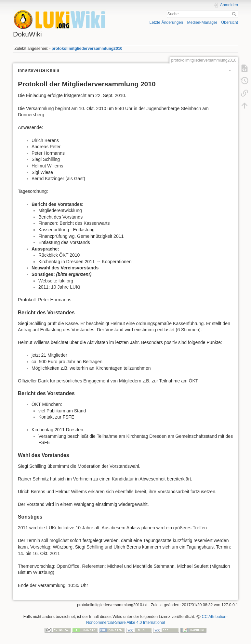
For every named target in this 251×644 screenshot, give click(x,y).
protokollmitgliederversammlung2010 (87, 49)
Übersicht (230, 22)
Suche (235, 14)
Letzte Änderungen (166, 22)
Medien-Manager (202, 22)
